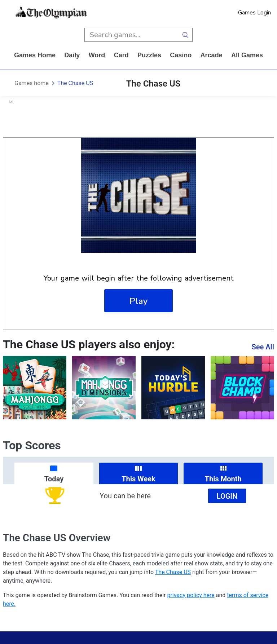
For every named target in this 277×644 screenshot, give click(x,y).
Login (227, 496)
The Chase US (75, 83)
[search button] (186, 35)
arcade (212, 55)
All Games (247, 55)
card (121, 55)
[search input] (131, 35)
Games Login (254, 13)
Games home (35, 55)
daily (72, 55)
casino (181, 55)
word (97, 55)
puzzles (149, 55)
